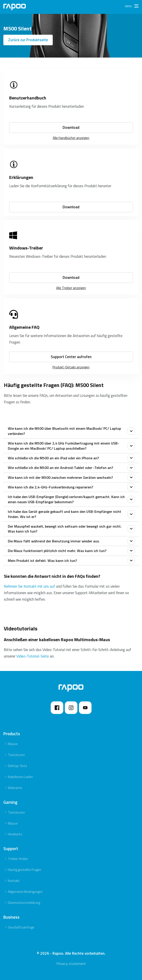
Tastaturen (16, 755)
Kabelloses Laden (20, 777)
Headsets (15, 834)
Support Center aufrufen (71, 357)
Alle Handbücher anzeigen (71, 138)
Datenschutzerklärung (24, 903)
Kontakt (14, 881)
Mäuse (13, 744)
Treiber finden (18, 859)
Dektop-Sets (17, 766)
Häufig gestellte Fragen (25, 870)
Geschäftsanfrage (21, 927)
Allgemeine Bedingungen (25, 892)
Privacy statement (71, 964)
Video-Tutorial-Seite (33, 656)
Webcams (15, 788)
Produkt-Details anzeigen (71, 367)
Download (71, 127)
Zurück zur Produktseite (28, 40)
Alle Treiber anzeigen (71, 288)
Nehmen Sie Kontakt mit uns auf (30, 586)
